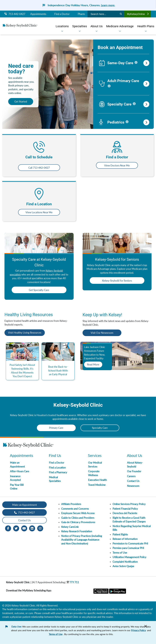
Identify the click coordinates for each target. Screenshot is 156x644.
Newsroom (133, 486)
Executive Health (97, 480)
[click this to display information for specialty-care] (134, 104)
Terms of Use (120, 553)
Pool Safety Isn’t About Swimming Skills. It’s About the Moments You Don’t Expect (22, 371)
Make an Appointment (25, 505)
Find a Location (57, 468)
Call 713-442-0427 (39, 168)
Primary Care (56, 428)
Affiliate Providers (71, 504)
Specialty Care (100, 428)
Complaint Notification (125, 562)
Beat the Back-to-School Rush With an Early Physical (58, 370)
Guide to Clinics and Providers (78, 518)
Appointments (38, 14)
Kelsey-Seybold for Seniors (117, 281)
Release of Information (125, 539)
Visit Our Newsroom (102, 333)
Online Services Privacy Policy (129, 504)
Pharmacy (83, 14)
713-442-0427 (15, 14)
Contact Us (133, 481)
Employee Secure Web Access (78, 513)
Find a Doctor (62, 14)
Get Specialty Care (39, 290)
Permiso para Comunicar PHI (128, 548)
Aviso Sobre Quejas (123, 566)
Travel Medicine (97, 485)
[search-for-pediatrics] (146, 122)
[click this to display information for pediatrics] (127, 122)
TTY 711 (73, 582)
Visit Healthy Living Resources (25, 333)
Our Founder (134, 471)
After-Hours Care (20, 471)
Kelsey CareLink (70, 527)
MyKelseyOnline (138, 14)
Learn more (108, 5)
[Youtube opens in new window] (24, 528)
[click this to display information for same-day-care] (136, 63)
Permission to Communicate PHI (130, 544)
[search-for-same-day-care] (146, 63)
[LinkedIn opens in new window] (32, 528)
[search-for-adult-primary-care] (146, 84)
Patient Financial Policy (125, 509)
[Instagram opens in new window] (40, 528)
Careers (131, 476)
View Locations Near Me (39, 212)
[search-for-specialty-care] (146, 104)
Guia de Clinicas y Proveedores (78, 522)
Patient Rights (120, 534)
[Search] (121, 14)
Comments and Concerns (75, 509)
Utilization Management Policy (129, 557)
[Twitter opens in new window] (16, 528)
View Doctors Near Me (117, 165)
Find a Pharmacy (58, 472)
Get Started (21, 102)
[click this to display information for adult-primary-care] (109, 86)
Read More (93, 364)
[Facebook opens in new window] (8, 528)
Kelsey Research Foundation (77, 531)
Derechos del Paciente (125, 513)
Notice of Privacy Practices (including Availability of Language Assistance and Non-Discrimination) (82, 540)
